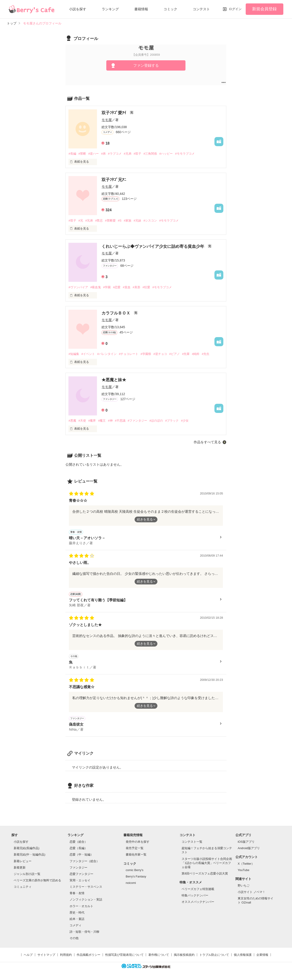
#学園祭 (146, 354)
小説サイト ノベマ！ (252, 892)
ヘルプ (28, 955)
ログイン (235, 9)
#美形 (137, 287)
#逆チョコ (160, 354)
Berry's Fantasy (136, 876)
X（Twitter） (246, 864)
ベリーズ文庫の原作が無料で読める (37, 880)
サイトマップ (46, 955)
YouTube (244, 870)
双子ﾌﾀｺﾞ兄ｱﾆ (114, 180)
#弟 (103, 154)
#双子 (137, 154)
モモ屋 (107, 120)
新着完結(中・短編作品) (30, 855)
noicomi (131, 883)
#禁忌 (99, 221)
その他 (74, 938)
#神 (110, 421)
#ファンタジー (137, 421)
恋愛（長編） (78, 848)
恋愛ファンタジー (81, 874)
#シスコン (150, 221)
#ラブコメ (115, 154)
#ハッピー (166, 154)
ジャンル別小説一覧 (27, 874)
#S (120, 221)
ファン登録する (146, 65)
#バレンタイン (107, 354)
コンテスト (201, 9)
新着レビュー (23, 861)
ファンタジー (78, 868)
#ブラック (172, 421)
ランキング (110, 9)
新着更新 (20, 868)
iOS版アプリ (246, 842)
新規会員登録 (264, 9)
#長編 (72, 154)
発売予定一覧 (135, 848)
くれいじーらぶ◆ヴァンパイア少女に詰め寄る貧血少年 (153, 246)
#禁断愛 (110, 221)
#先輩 (186, 354)
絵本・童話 (77, 919)
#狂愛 (146, 287)
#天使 (82, 421)
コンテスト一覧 (192, 842)
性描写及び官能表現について (124, 955)
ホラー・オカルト (81, 906)
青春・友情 (77, 893)
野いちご (244, 886)
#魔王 (102, 421)
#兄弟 (128, 154)
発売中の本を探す (138, 842)
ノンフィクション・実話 (86, 899)
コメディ (76, 925)
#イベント (88, 354)
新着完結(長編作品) (27, 848)
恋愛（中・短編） (81, 855)
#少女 (185, 421)
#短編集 (74, 354)
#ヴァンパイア (78, 287)
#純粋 (196, 354)
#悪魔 (72, 421)
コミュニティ (23, 887)
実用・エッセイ (80, 880)
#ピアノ (175, 354)
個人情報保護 (243, 955)
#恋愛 (117, 287)
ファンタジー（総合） (84, 861)
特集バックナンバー (195, 895)
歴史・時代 (77, 913)
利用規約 (66, 955)
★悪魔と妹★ (114, 380)
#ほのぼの (156, 421)
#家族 (127, 221)
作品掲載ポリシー (89, 955)
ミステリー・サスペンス (86, 887)
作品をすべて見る (207, 442)
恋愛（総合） (78, 842)
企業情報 (262, 955)
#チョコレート (129, 354)
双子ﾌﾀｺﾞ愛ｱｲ (114, 113)
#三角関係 (150, 154)
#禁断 (82, 154)
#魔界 (92, 421)
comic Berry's (135, 870)
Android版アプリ (249, 848)
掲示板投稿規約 (184, 955)
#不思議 (120, 421)
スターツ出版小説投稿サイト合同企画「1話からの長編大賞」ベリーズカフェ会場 (207, 863)
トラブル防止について (214, 955)
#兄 (81, 221)
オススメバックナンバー (198, 902)
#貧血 (126, 287)
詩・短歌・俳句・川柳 (84, 932)
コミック (170, 9)
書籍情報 (141, 9)
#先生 (205, 354)
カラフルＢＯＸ (116, 313)
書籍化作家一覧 (136, 855)
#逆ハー (94, 154)
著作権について (159, 955)
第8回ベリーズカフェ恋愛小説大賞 (205, 873)
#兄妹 (137, 221)
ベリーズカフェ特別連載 (198, 889)
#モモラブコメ (185, 154)
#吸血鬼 (96, 287)
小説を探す (78, 9)
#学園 (107, 287)
